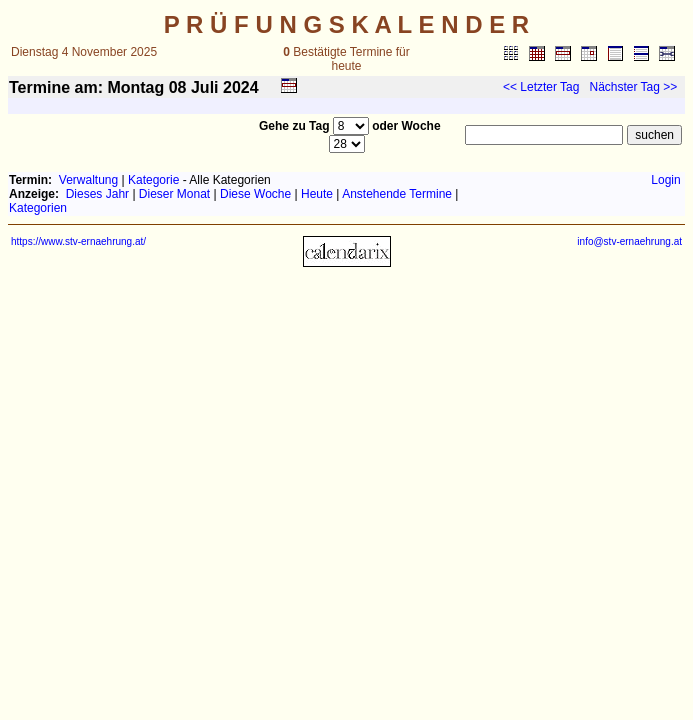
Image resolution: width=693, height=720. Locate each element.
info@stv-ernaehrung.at (629, 241)
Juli (205, 87)
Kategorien (38, 208)
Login (665, 180)
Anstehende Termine (397, 194)
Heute (317, 194)
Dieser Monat (174, 194)
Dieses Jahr (97, 194)
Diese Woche (255, 194)
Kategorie (153, 180)
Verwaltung (88, 180)
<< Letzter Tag (541, 87)
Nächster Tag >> (633, 87)
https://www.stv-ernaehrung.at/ (78, 241)
